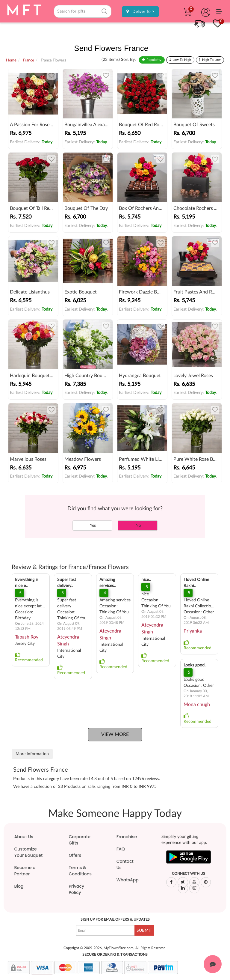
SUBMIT (144, 931)
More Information (32, 754)
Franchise (127, 837)
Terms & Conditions (80, 871)
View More (115, 734)
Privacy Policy (77, 889)
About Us (24, 837)
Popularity (154, 60)
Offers (75, 855)
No (138, 526)
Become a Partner (25, 871)
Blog (19, 886)
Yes (92, 526)
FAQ (121, 849)
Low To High (182, 60)
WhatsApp (128, 880)
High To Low (211, 60)
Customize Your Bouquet (29, 852)
